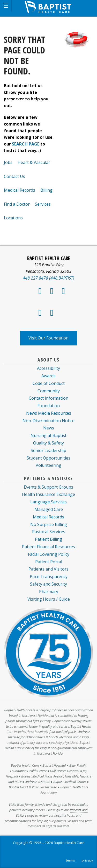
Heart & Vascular (34, 162)
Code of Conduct (49, 383)
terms (70, 860)
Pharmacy (49, 592)
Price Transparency (49, 577)
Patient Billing (48, 539)
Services (43, 204)
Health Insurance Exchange (48, 494)
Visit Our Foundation (48, 338)
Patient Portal (49, 562)
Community (49, 391)
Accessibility (48, 368)
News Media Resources (49, 413)
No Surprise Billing (49, 524)
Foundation (49, 406)
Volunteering (48, 465)
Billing (46, 190)
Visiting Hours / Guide (49, 599)
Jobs (8, 162)
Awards (48, 376)
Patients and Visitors (48, 569)
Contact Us (14, 176)
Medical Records (20, 190)
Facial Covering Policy (49, 554)
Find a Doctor (17, 204)
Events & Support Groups (48, 487)
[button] (6, 6)
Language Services (48, 502)
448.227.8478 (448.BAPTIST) (48, 278)
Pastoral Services (49, 532)
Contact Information (48, 398)
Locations (13, 218)
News (49, 428)
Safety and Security (48, 584)
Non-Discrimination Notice (48, 421)
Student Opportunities (48, 458)
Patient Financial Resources (48, 547)
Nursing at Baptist (48, 435)
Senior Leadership (48, 450)
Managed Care (49, 509)
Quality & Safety (48, 443)
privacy (87, 860)
